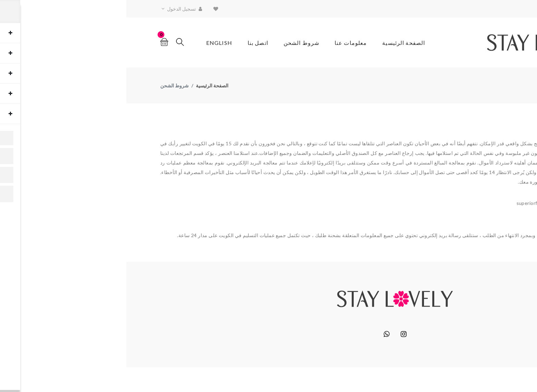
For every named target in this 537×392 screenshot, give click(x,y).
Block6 (458, 379)
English (93, 43)
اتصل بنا (132, 43)
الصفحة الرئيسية (277, 43)
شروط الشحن (175, 43)
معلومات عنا (224, 43)
